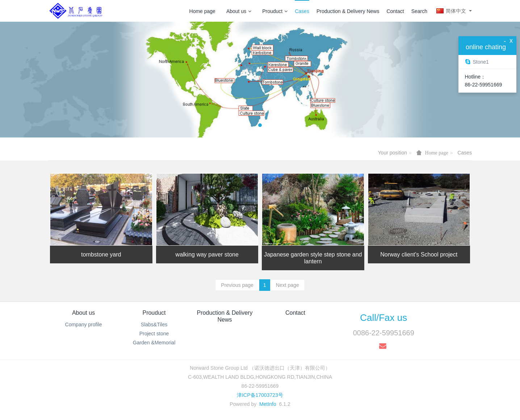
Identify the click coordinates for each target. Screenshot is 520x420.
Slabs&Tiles (154, 324)
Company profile (84, 324)
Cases (302, 11)
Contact (395, 11)
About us (239, 11)
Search (419, 11)
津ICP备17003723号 (260, 395)
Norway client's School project (419, 254)
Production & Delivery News (348, 11)
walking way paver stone (207, 254)
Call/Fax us (383, 318)
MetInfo (268, 404)
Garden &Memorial (154, 343)
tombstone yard (101, 254)
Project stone (154, 334)
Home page (202, 11)
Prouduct (275, 11)
